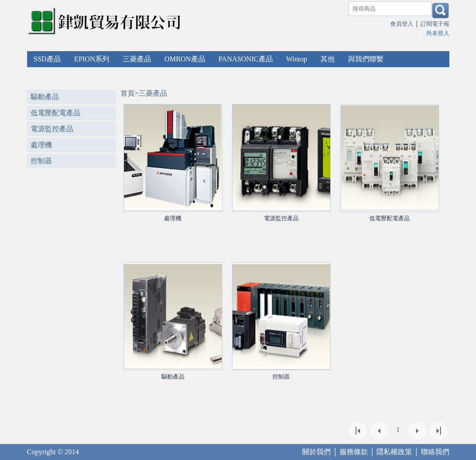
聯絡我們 (435, 452)
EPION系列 (92, 59)
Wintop (297, 59)
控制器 (41, 161)
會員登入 (402, 24)
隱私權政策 (394, 452)
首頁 (128, 93)
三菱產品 (137, 59)
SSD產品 (47, 59)
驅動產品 (45, 97)
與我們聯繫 (366, 59)
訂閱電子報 (435, 24)
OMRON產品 (185, 59)
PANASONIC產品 (246, 59)
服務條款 (354, 452)
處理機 (41, 145)
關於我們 (316, 452)
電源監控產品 (52, 129)
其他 (328, 59)
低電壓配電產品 (56, 113)
